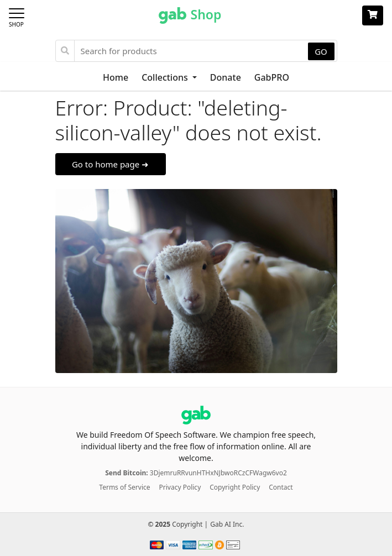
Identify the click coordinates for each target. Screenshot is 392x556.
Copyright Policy (235, 487)
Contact (281, 487)
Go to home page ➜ (110, 164)
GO (321, 51)
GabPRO (272, 77)
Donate (226, 77)
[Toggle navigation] (20, 15)
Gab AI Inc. (227, 524)
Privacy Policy (180, 487)
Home (116, 77)
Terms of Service (124, 487)
